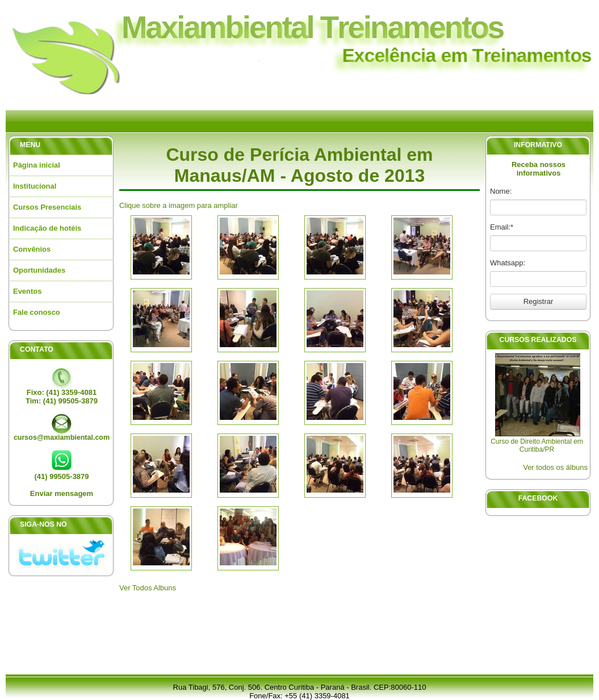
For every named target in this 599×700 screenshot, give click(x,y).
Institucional (35, 186)
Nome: (501, 191)
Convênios (32, 249)
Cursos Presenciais (47, 207)
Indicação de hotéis (47, 228)
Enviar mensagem (62, 493)
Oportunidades (39, 270)
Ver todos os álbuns (555, 467)
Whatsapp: (508, 263)
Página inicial (37, 165)
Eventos (27, 291)
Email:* (502, 227)
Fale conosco (37, 312)
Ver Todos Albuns (148, 588)
